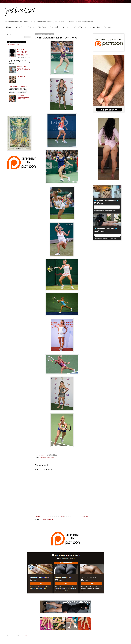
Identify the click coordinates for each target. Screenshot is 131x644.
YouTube (42, 28)
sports (48, 458)
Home (9, 28)
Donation (108, 28)
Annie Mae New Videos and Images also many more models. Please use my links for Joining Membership (23, 53)
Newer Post (39, 517)
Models (66, 28)
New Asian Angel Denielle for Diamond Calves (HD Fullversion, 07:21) (24, 69)
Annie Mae (95, 28)
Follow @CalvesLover (13, 44)
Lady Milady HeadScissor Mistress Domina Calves (23, 97)
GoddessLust (19, 11)
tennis (52, 458)
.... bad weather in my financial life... (18, 86)
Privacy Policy (24, 636)
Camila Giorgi (43, 458)
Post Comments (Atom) (49, 519)
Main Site (20, 28)
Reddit (31, 28)
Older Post (85, 517)
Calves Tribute (79, 28)
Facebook (54, 28)
